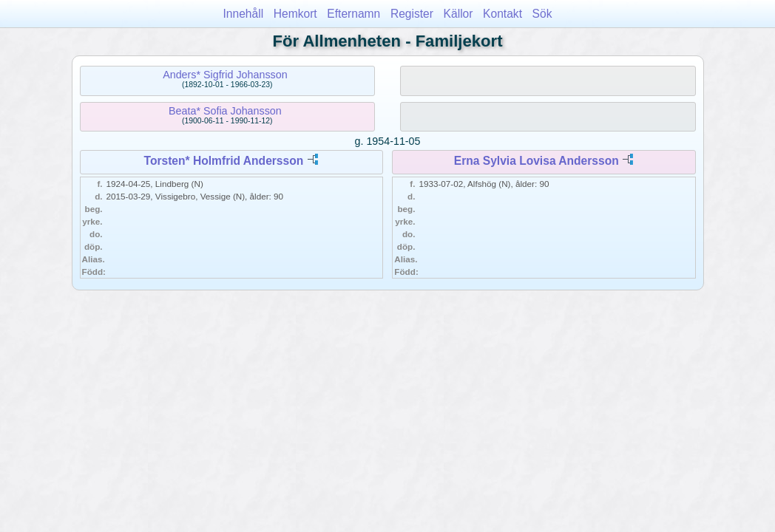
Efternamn (353, 14)
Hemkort (295, 14)
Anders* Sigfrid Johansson (225, 75)
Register (412, 14)
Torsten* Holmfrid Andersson (224, 161)
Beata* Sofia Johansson (225, 111)
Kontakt (502, 14)
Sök (542, 14)
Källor (458, 14)
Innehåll (244, 14)
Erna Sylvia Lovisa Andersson (537, 161)
